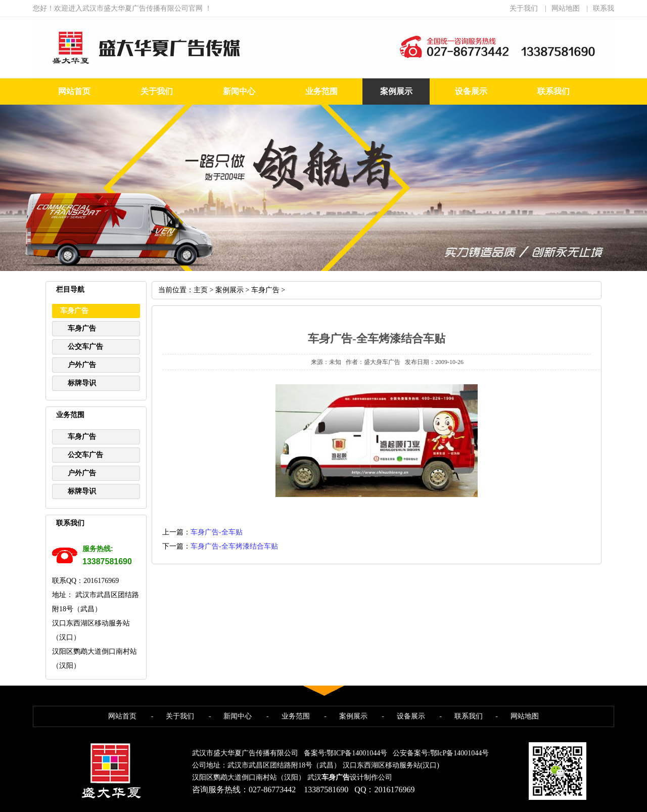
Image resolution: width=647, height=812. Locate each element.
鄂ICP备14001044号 (357, 753)
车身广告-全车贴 (217, 532)
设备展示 (471, 91)
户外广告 (82, 365)
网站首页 (74, 91)
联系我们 (553, 91)
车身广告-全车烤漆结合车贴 (234, 546)
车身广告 (82, 328)
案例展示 (396, 91)
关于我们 (524, 8)
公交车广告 (85, 347)
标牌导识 (82, 383)
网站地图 (566, 8)
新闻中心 (239, 91)
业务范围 (321, 91)
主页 (201, 290)
